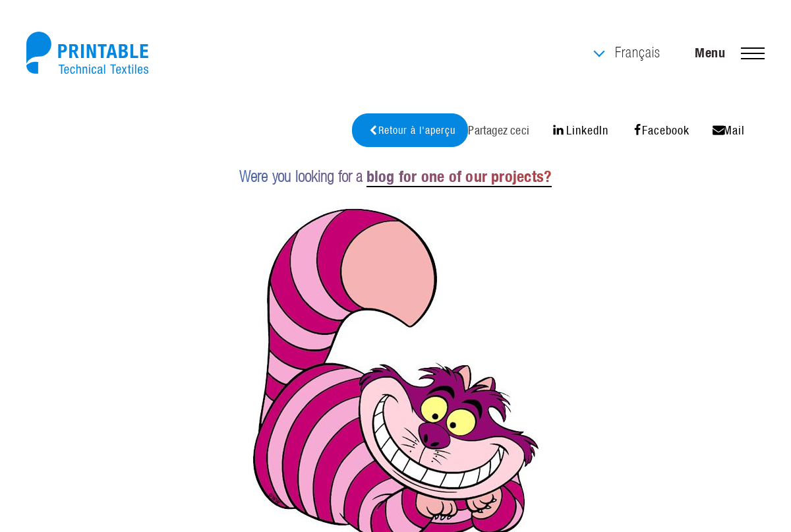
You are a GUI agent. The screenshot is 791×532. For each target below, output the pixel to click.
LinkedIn (580, 130)
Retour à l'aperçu (412, 131)
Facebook (660, 130)
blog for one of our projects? (459, 176)
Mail (729, 130)
